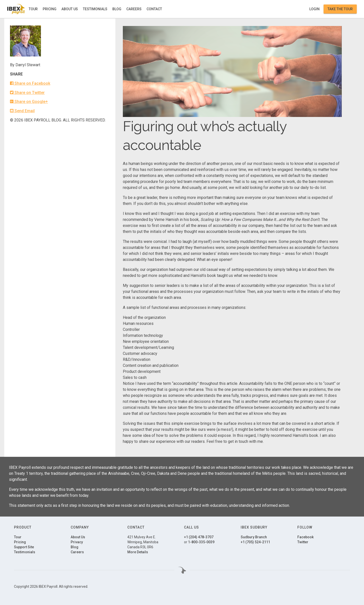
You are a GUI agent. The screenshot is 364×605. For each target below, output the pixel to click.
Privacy (77, 542)
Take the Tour (340, 9)
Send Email (22, 111)
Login (314, 9)
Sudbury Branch (254, 537)
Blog (117, 9)
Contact (154, 9)
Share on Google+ (29, 102)
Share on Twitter (27, 93)
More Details (138, 552)
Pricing (50, 9)
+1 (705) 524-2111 (255, 542)
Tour (33, 9)
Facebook (305, 537)
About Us (70, 9)
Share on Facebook (30, 83)
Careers (134, 9)
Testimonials (95, 9)
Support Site (24, 547)
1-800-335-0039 (201, 542)
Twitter (303, 542)
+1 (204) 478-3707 (199, 537)
